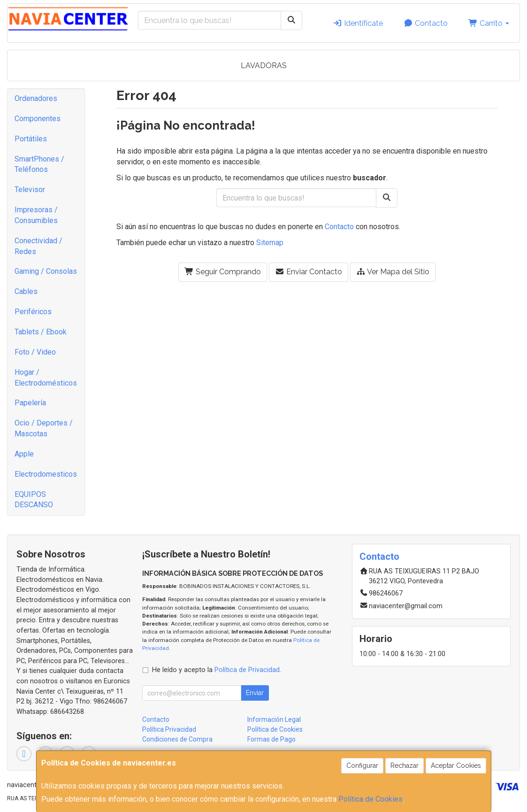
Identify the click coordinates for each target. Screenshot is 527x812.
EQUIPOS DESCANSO (34, 500)
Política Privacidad (169, 729)
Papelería (30, 403)
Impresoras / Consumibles (36, 215)
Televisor (30, 189)
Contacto (426, 23)
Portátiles (31, 139)
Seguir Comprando (223, 272)
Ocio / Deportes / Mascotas (44, 428)
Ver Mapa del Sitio (393, 272)
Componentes (38, 119)
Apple (24, 454)
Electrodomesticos (46, 474)
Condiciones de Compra (177, 739)
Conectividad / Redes (38, 246)
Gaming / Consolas (46, 271)
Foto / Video (35, 352)
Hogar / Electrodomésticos (46, 378)
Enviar (255, 693)
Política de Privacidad (247, 670)
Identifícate (358, 23)
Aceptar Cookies (456, 766)
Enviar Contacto (309, 272)
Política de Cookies (370, 799)
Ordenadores (36, 98)
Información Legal (274, 719)
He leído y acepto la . (217, 670)
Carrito (489, 23)
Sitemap (270, 243)
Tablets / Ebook (41, 332)
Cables (26, 291)
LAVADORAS (264, 66)
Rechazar (405, 766)
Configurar (362, 766)
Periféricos (33, 312)
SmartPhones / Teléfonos (39, 164)
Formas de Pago (271, 739)
